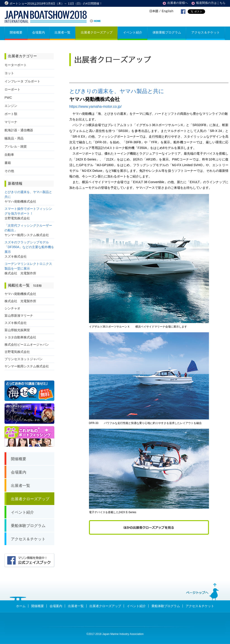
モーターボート (16, 65)
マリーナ (11, 122)
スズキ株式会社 (16, 323)
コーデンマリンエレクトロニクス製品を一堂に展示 (28, 268)
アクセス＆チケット (200, 606)
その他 (9, 171)
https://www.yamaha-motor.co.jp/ (95, 107)
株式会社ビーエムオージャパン (27, 345)
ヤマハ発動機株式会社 (20, 294)
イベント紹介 (136, 606)
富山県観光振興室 (17, 330)
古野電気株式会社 (17, 352)
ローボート (12, 89)
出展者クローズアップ (105, 606)
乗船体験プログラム (166, 606)
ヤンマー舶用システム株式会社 (27, 366)
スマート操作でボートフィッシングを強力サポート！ (28, 213)
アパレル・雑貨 (16, 146)
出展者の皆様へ (178, 3)
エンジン (11, 106)
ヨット (9, 73)
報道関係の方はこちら (211, 3)
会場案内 (56, 606)
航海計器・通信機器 (19, 130)
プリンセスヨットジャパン (24, 359)
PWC (8, 98)
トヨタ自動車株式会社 (20, 337)
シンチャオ (12, 308)
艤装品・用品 (14, 138)
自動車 (9, 155)
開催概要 (38, 606)
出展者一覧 (76, 606)
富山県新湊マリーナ (19, 316)
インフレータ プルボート (22, 81)
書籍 (8, 163)
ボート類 (11, 114)
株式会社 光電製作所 (20, 301)
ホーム (21, 606)
